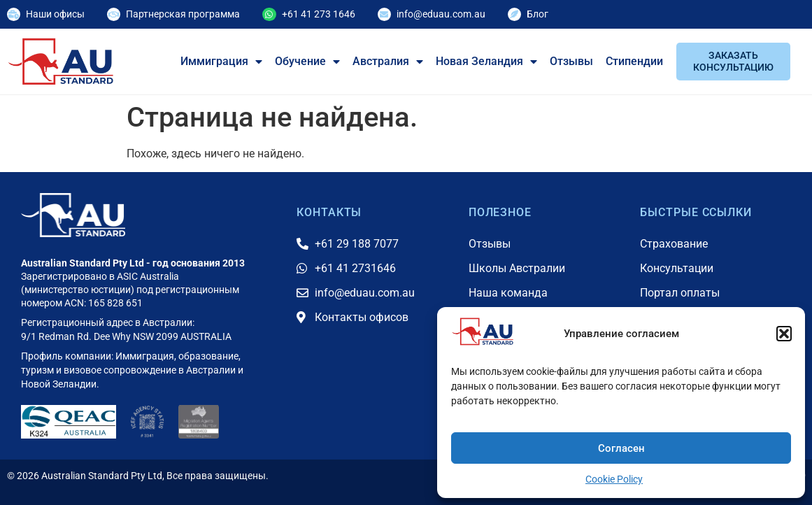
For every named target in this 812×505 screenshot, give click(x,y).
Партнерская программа (183, 14)
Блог (537, 14)
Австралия (388, 62)
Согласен (621, 448)
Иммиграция (221, 62)
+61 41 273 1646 (319, 14)
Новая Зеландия (486, 62)
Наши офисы (55, 14)
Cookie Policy (614, 479)
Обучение (307, 62)
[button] (784, 334)
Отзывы (571, 61)
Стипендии (634, 61)
